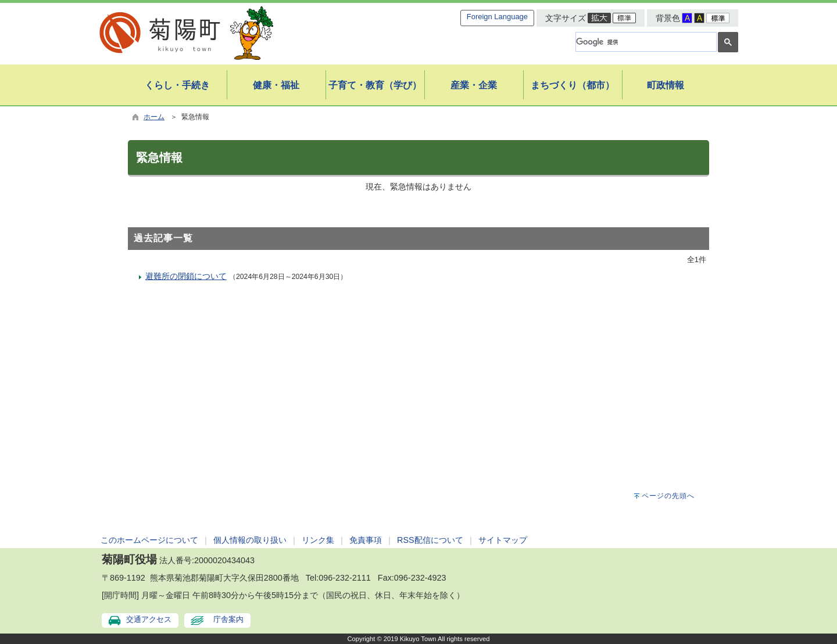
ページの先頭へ (668, 496)
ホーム (154, 117)
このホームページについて (149, 540)
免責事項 (366, 540)
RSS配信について (430, 540)
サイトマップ (503, 540)
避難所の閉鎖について (186, 276)
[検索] (645, 42)
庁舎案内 (228, 619)
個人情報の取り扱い (250, 540)
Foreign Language (497, 17)
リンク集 (318, 540)
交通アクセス (149, 619)
